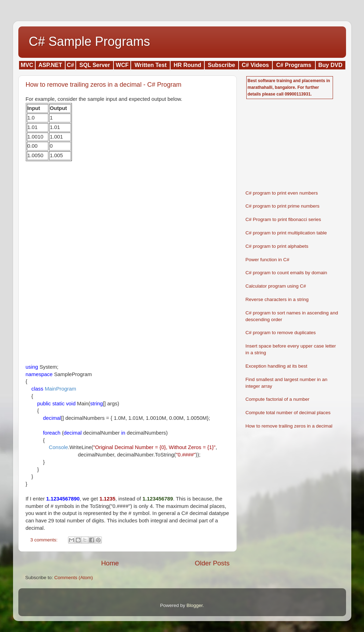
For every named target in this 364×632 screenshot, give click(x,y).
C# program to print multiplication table (286, 233)
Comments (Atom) (74, 578)
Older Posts (212, 563)
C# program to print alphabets (277, 246)
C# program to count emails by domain (286, 273)
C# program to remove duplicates (281, 333)
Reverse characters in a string (277, 299)
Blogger (195, 605)
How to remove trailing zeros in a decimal (289, 426)
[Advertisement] (79, 220)
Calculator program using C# (276, 286)
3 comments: (45, 540)
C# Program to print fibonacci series (283, 219)
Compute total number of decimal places (288, 413)
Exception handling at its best (277, 366)
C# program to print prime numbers (283, 206)
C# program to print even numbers (282, 193)
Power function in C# (268, 260)
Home (110, 563)
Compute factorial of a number (278, 399)
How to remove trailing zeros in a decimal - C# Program (104, 85)
